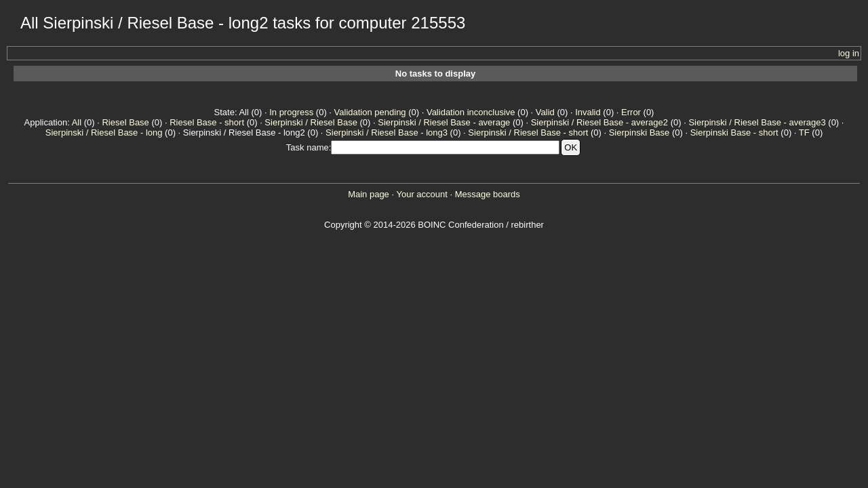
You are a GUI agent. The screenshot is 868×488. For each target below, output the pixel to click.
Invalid (588, 112)
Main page (369, 194)
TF (804, 133)
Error (631, 112)
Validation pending (370, 112)
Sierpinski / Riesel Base (311, 122)
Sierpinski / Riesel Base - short (528, 133)
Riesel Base (125, 122)
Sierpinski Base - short (734, 133)
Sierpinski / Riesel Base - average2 (599, 122)
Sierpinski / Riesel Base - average (444, 122)
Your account (421, 194)
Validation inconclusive (471, 112)
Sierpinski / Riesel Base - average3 (757, 122)
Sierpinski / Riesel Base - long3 (387, 133)
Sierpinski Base (639, 133)
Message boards (488, 194)
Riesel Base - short (207, 122)
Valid (545, 112)
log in (849, 53)
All (77, 122)
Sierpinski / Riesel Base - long (104, 133)
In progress (291, 112)
